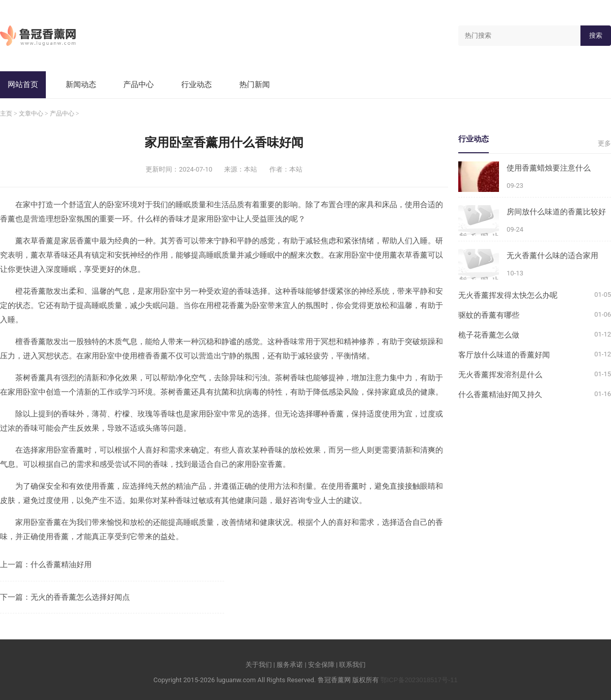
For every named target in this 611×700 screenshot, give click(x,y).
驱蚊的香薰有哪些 (489, 315)
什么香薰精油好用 (61, 564)
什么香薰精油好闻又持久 (500, 394)
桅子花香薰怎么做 (489, 335)
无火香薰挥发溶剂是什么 (500, 374)
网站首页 (23, 84)
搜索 (596, 35)
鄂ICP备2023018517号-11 (419, 680)
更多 (604, 143)
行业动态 (197, 84)
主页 (6, 114)
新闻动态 (81, 84)
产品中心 (138, 84)
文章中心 (31, 114)
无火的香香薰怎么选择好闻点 (80, 597)
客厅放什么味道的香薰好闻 (504, 355)
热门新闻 (255, 84)
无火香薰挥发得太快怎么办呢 (508, 295)
